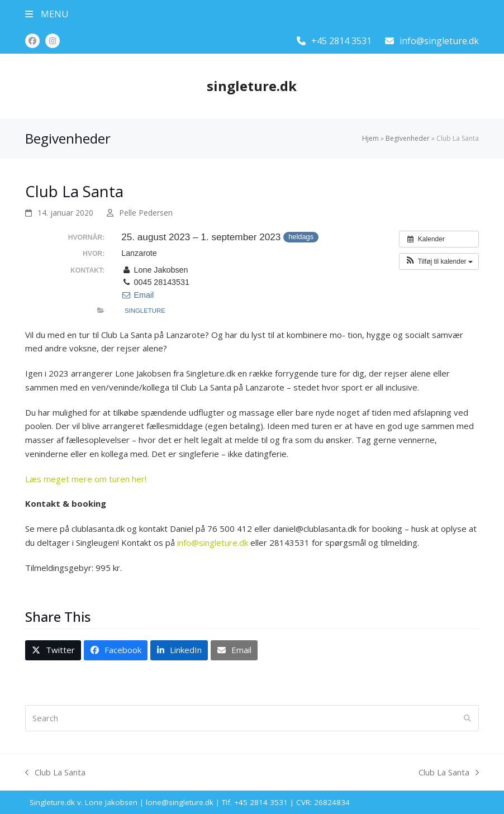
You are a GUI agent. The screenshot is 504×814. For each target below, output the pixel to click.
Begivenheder (408, 138)
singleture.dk (252, 86)
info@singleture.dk (439, 41)
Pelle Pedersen (146, 213)
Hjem (370, 138)
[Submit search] (467, 718)
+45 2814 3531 (341, 41)
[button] (47, 14)
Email (137, 295)
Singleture (145, 311)
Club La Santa (55, 773)
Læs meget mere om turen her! (86, 479)
